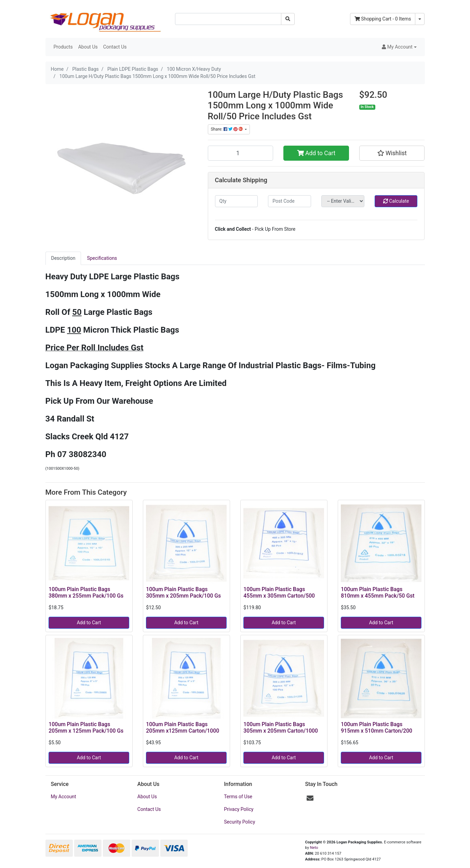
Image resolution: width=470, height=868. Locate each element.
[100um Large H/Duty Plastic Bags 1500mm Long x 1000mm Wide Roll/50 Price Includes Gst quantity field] (241, 153)
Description (63, 258)
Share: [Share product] (227, 129)
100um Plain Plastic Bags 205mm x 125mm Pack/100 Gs (86, 727)
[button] (399, 47)
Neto (314, 848)
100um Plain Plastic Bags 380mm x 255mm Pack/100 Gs (86, 592)
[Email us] (310, 798)
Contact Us (115, 47)
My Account (64, 797)
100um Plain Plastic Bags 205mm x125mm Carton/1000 (183, 727)
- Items (383, 19)
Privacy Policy (239, 809)
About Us (88, 47)
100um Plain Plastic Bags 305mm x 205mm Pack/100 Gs (183, 592)
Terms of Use (238, 797)
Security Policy (239, 822)
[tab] (63, 258)
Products (63, 47)
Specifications (102, 258)
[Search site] (288, 19)
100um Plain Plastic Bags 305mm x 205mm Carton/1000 (281, 727)
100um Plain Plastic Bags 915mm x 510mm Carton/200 (377, 727)
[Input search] (228, 19)
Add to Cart (316, 153)
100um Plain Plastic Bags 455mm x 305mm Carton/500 (279, 592)
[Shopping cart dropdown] (420, 19)
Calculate (396, 201)
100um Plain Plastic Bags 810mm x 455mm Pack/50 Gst (378, 592)
